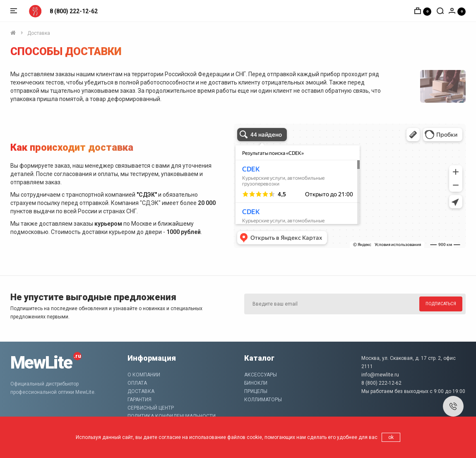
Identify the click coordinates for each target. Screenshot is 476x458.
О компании (144, 375)
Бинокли (256, 383)
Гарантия (139, 400)
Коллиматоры (263, 400)
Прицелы (256, 391)
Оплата (137, 383)
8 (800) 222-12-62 (74, 11)
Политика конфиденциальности (172, 416)
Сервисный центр (151, 408)
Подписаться (441, 304)
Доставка (39, 33)
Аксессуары (261, 375)
